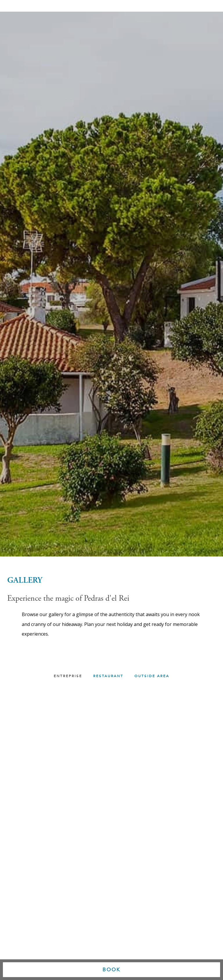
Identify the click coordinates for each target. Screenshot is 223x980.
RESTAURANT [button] (108, 676)
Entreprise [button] (68, 676)
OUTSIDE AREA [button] (152, 676)
